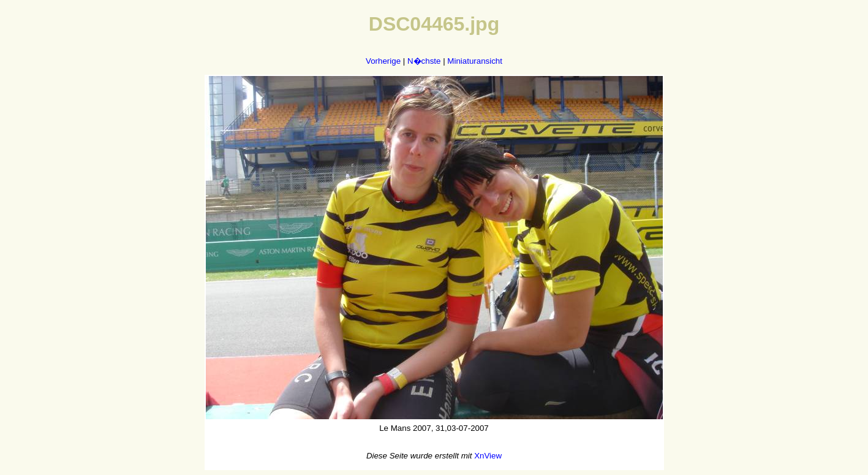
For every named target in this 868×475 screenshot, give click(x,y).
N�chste (424, 61)
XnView (488, 456)
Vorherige (383, 61)
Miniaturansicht (475, 61)
